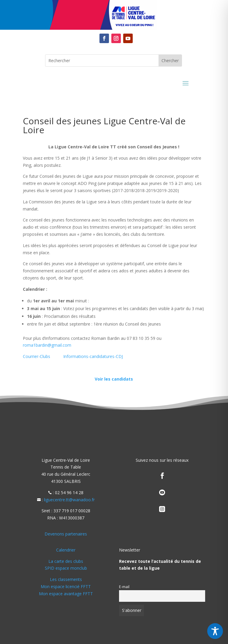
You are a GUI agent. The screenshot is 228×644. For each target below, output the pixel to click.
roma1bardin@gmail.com (47, 345)
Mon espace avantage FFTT (66, 594)
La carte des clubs (66, 561)
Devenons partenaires (66, 534)
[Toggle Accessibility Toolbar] (215, 631)
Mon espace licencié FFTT (66, 586)
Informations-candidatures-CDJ (93, 356)
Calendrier (66, 550)
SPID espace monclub (66, 568)
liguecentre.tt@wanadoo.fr (69, 500)
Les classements (66, 579)
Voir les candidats (114, 379)
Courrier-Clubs (37, 356)
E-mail (124, 587)
